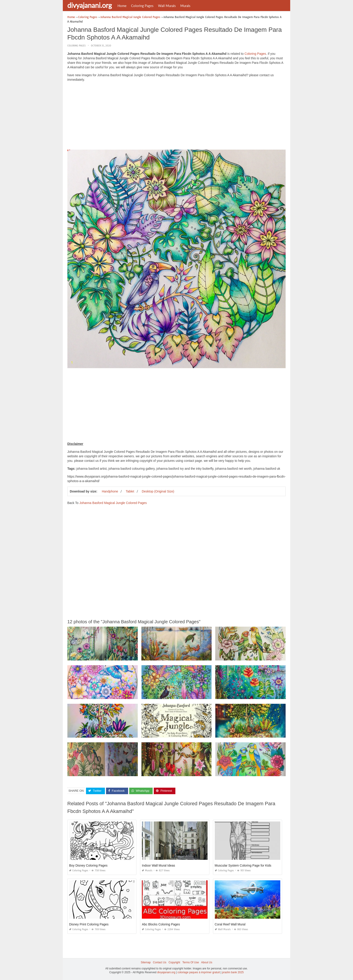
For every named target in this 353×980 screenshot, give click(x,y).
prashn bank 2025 (233, 972)
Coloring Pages (142, 6)
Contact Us (160, 962)
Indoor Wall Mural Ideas (158, 865)
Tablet (130, 491)
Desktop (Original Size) (158, 491)
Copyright (174, 962)
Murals (185, 6)
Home (122, 6)
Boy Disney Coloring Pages (88, 865)
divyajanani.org (90, 5)
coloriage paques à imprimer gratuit (199, 972)
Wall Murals (167, 6)
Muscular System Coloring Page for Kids (243, 865)
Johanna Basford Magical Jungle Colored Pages (113, 503)
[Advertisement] (176, 117)
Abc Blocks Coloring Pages (161, 924)
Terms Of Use (191, 962)
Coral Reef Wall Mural (230, 924)
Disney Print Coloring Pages (89, 924)
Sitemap (146, 962)
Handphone (110, 491)
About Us (207, 962)
